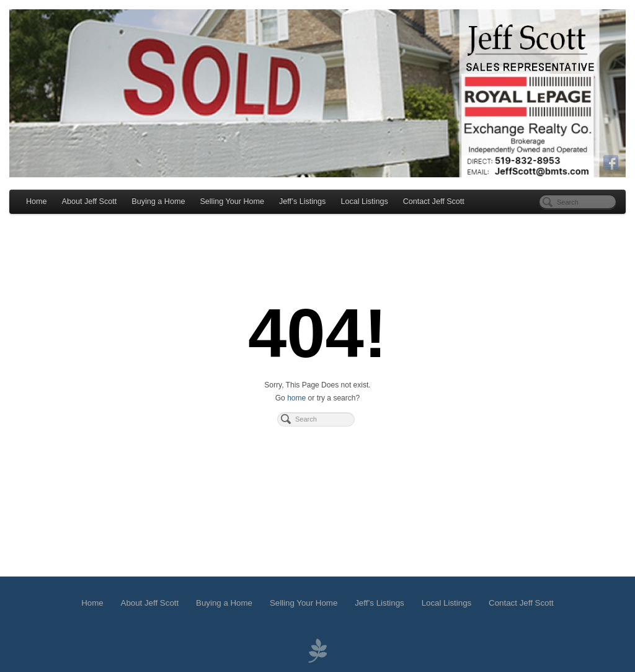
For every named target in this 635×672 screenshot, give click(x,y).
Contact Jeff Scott (434, 201)
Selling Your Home (232, 201)
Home (37, 201)
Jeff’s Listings (302, 201)
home (296, 398)
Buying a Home (158, 201)
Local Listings (364, 201)
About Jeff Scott (90, 201)
